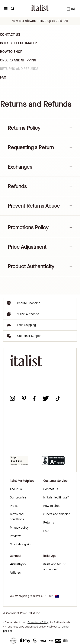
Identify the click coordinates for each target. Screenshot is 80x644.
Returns (49, 523)
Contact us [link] (10, 35)
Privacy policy (19, 528)
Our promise (18, 498)
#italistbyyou (19, 564)
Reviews (16, 536)
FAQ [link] (3, 77)
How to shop (52, 506)
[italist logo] (40, 9)
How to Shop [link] (11, 52)
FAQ (46, 531)
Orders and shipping (57, 514)
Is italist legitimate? (56, 498)
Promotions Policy (38, 622)
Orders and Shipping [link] (18, 60)
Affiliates (15, 573)
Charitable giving (21, 544)
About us (16, 489)
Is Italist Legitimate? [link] (18, 43)
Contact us (51, 489)
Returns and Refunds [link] (19, 69)
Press (14, 506)
